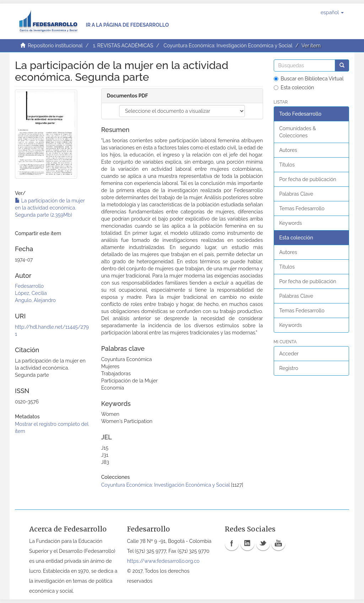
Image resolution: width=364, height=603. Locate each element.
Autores (288, 150)
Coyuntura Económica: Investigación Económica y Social (228, 46)
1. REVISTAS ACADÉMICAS (123, 46)
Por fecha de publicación (308, 179)
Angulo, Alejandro (35, 300)
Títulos (287, 165)
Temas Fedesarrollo (302, 208)
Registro (289, 368)
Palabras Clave (296, 194)
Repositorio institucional (55, 46)
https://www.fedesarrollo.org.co (163, 561)
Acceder (289, 354)
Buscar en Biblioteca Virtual (309, 79)
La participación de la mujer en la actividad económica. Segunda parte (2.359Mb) (50, 208)
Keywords (291, 223)
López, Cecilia (31, 293)
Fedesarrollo (29, 286)
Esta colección (294, 88)
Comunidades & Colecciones (298, 132)
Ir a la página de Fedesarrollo (127, 25)
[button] (332, 12)
